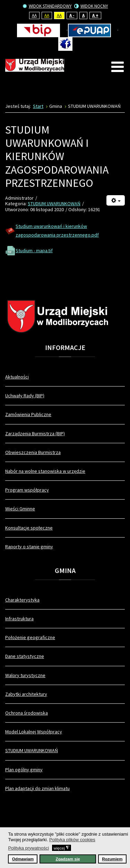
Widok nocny (91, 6)
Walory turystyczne (25, 675)
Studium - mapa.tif (34, 250)
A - (72, 15)
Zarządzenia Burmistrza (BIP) (35, 433)
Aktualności (17, 377)
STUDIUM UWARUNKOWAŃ (54, 204)
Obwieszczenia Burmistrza (33, 452)
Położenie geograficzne (30, 637)
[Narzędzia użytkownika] (116, 201)
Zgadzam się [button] (68, 859)
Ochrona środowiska (27, 713)
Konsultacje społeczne (29, 528)
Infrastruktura (19, 619)
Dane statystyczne (25, 656)
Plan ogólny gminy (24, 770)
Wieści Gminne (20, 509)
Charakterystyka (22, 600)
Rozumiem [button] (112, 859)
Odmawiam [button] (23, 859)
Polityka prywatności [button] (28, 848)
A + (95, 15)
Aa (34, 15)
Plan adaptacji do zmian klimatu (37, 788)
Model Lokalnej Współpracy (34, 732)
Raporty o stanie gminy (29, 547)
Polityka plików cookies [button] (72, 840)
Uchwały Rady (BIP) (25, 396)
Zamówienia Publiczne (28, 414)
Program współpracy (27, 490)
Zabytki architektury (26, 694)
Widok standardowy (47, 6)
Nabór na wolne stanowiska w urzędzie (45, 471)
